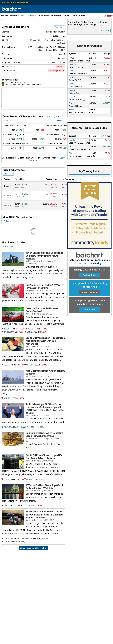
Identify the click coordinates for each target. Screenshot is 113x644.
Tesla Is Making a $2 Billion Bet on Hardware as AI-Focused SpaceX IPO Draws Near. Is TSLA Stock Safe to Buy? (45, 425)
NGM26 (7, 415)
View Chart (9, 137)
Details (57, 137)
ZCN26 (30, 349)
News (67, 16)
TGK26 (6, 558)
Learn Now (90, 326)
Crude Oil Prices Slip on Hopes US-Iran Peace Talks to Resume (44, 473)
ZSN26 (6, 346)
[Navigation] (27, 25)
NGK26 (7, 555)
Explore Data (89, 292)
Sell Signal (90, 34)
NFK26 (29, 555)
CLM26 (7, 382)
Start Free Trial (89, 309)
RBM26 (29, 382)
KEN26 (30, 346)
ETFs (23, 16)
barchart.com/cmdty (90, 280)
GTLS (25, 522)
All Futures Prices (11, 238)
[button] (110, 16)
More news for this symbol (33, 565)
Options (14, 16)
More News (8, 263)
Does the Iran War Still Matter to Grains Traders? (43, 327)
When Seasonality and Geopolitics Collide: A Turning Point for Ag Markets (44, 273)
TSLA (6, 444)
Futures (32, 16)
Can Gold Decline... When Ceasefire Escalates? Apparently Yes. (44, 451)
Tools (74, 16)
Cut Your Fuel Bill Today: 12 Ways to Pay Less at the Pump (45, 303)
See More (59, 44)
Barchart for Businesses (15, 2)
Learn (82, 16)
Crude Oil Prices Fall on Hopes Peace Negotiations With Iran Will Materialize (45, 358)
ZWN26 (7, 349)
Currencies (43, 16)
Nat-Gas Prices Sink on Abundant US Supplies (45, 389)
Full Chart (58, 34)
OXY (5, 522)
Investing (56, 16)
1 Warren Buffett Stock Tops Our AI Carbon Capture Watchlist (45, 503)
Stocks (5, 16)
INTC (27, 444)
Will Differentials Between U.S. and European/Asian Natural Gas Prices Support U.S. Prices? (45, 531)
